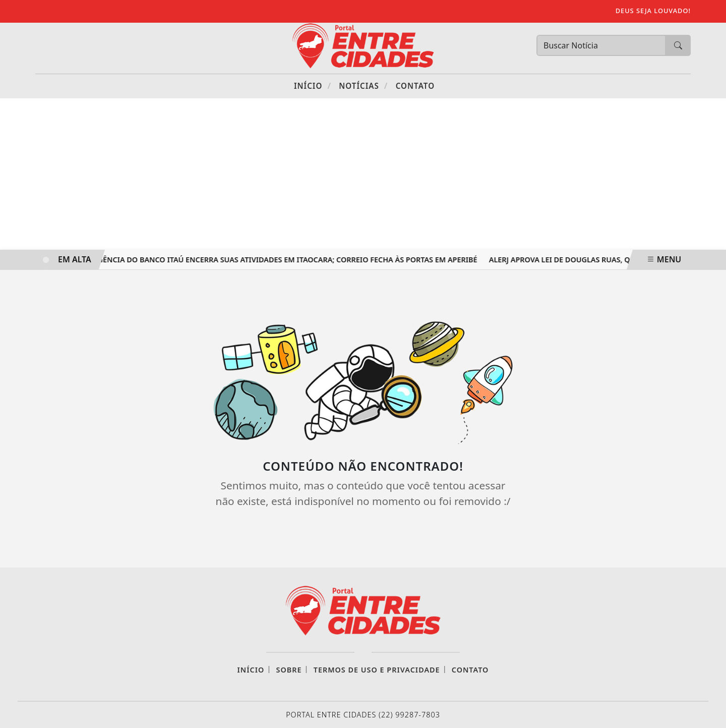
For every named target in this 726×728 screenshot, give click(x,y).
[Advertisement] (363, 174)
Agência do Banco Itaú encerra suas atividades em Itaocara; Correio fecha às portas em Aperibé (286, 260)
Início (313, 86)
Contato (415, 86)
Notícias (363, 86)
